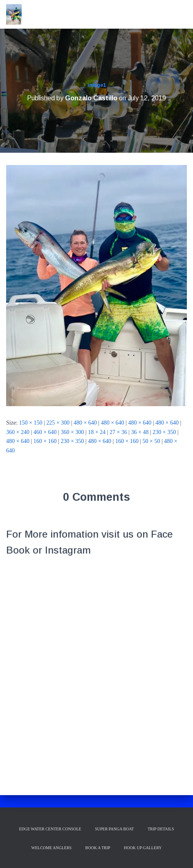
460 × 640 (45, 432)
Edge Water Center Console (50, 829)
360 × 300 (72, 432)
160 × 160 (45, 441)
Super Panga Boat (114, 829)
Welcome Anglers (52, 848)
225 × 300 (58, 423)
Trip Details (161, 829)
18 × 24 (97, 432)
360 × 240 (18, 432)
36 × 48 (140, 432)
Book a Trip (98, 848)
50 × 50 (151, 441)
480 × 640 (85, 423)
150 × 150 (31, 423)
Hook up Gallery (143, 848)
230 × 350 (164, 432)
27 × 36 (118, 432)
